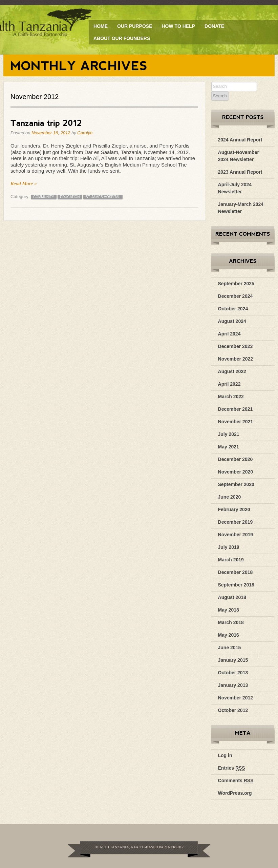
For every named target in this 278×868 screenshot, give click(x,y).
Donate (214, 26)
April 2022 (229, 384)
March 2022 (231, 397)
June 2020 (230, 497)
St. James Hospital (103, 197)
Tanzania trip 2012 (46, 123)
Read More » (24, 184)
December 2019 (236, 522)
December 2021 (236, 409)
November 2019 (236, 535)
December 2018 (236, 572)
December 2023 (236, 346)
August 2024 (232, 321)
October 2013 (233, 673)
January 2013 (233, 685)
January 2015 (233, 660)
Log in (225, 755)
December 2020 (236, 459)
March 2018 (231, 622)
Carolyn (85, 133)
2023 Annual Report (240, 172)
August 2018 (232, 597)
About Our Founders (122, 38)
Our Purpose (135, 26)
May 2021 (229, 447)
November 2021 (236, 422)
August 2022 (232, 371)
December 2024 (236, 296)
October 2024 (233, 309)
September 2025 (236, 284)
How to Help (178, 26)
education (70, 197)
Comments (236, 780)
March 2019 (231, 560)
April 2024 (229, 334)
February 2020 (234, 509)
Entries (232, 768)
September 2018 (236, 585)
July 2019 (229, 547)
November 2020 (236, 472)
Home (101, 26)
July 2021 (229, 434)
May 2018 (229, 610)
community (44, 197)
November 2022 (236, 359)
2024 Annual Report (240, 140)
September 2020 (236, 484)
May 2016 (229, 635)
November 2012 (236, 698)
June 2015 (230, 648)
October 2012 (233, 710)
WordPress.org (235, 793)
